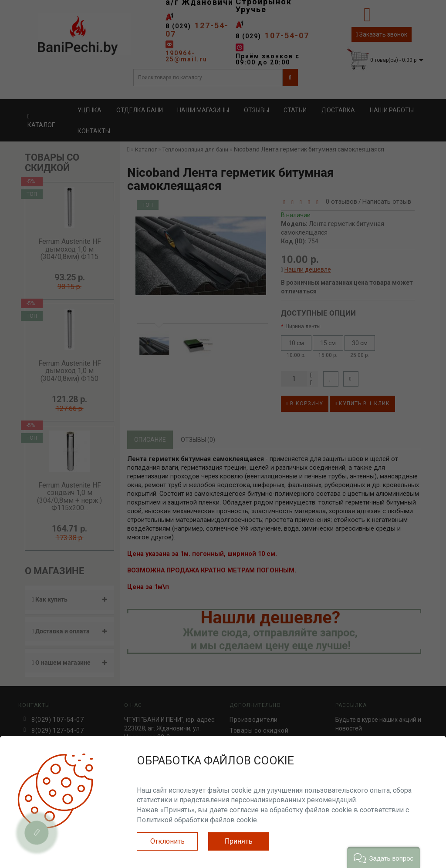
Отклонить (167, 841)
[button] (383, 857)
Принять (239, 841)
